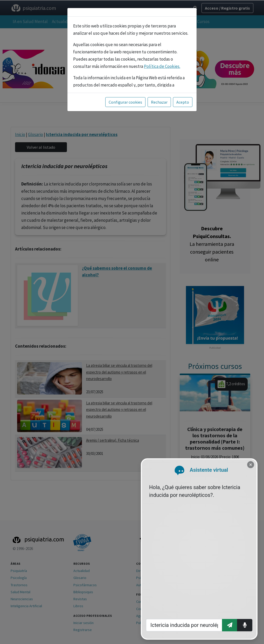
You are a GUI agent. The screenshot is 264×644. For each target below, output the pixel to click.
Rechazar (159, 102)
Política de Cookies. (162, 66)
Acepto (183, 102)
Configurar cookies (125, 102)
